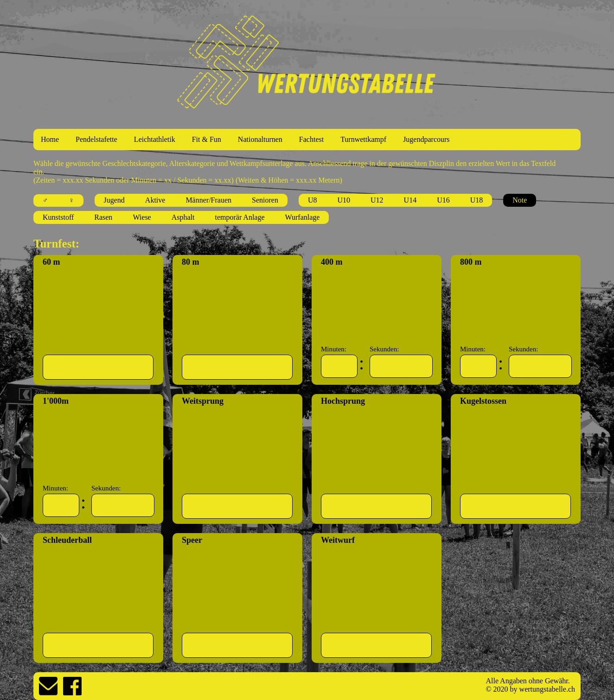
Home (50, 139)
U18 (477, 200)
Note (520, 200)
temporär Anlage (240, 217)
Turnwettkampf (363, 139)
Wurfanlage (303, 217)
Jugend (114, 200)
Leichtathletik (155, 139)
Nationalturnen (260, 139)
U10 (344, 200)
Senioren (265, 200)
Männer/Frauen (208, 200)
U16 (443, 200)
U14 (410, 200)
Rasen (103, 217)
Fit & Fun (207, 139)
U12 (377, 200)
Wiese (142, 217)
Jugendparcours (426, 139)
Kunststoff (58, 217)
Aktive (155, 200)
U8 (313, 200)
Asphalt (183, 217)
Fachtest (311, 139)
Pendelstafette (96, 139)
